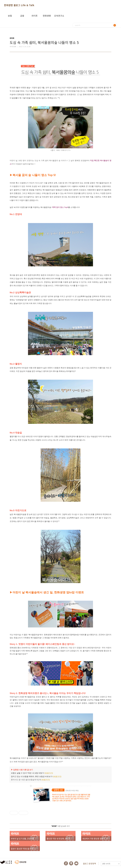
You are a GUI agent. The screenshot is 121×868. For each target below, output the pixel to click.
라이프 (35, 16)
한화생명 (47, 16)
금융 (22, 16)
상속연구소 (59, 16)
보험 (10, 16)
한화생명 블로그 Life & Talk (19, 5)
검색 (115, 25)
